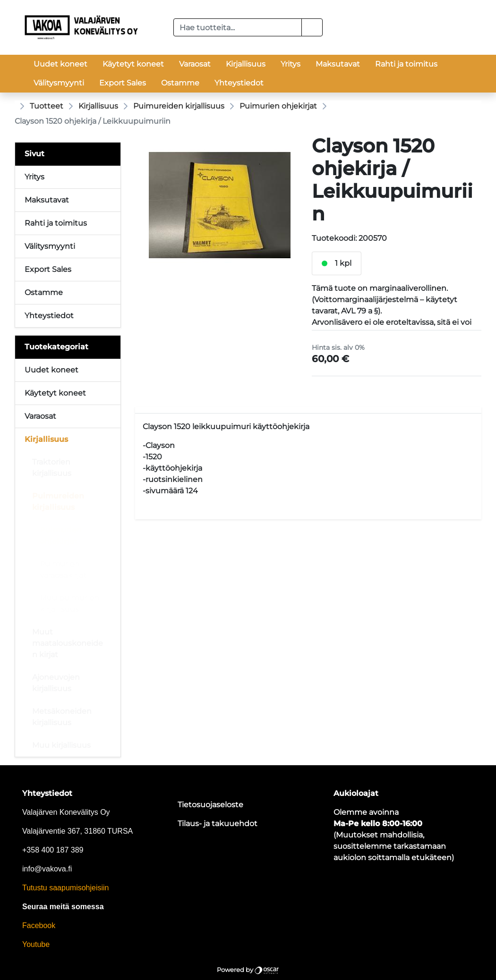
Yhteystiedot (239, 83)
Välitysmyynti (59, 83)
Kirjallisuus (246, 64)
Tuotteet (47, 106)
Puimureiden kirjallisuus (179, 106)
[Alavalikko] (111, 370)
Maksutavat (338, 64)
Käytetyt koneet (133, 64)
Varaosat (195, 64)
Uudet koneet (60, 64)
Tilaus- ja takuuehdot (218, 824)
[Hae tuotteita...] (238, 27)
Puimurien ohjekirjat (278, 106)
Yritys (291, 64)
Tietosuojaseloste (210, 805)
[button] (312, 27)
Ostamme (180, 83)
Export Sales (123, 83)
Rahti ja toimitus (406, 64)
